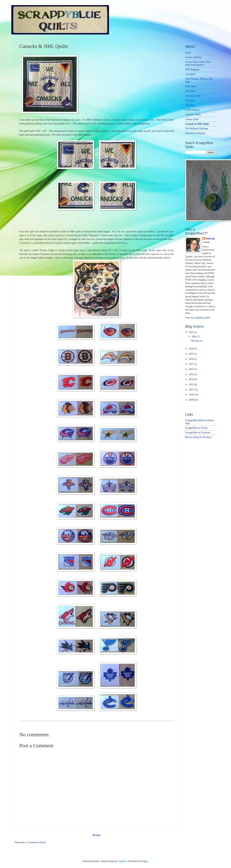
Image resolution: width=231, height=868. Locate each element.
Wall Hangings (192, 69)
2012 (191, 384)
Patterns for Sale (193, 96)
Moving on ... (198, 341)
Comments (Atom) (37, 842)
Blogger (144, 861)
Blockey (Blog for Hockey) (198, 437)
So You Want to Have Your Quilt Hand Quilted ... (198, 63)
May (194, 336)
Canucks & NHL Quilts (197, 124)
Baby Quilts (191, 86)
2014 (191, 374)
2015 (191, 369)
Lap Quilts (190, 74)
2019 (191, 354)
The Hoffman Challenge (197, 129)
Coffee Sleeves (192, 110)
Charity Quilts (192, 119)
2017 (191, 364)
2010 (191, 395)
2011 (191, 390)
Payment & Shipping (195, 133)
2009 (191, 400)
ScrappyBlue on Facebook (198, 433)
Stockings (190, 105)
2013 (191, 379)
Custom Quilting (193, 57)
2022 (191, 332)
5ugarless (123, 861)
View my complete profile (198, 318)
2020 (191, 349)
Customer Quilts (193, 114)
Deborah (210, 239)
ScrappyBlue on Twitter (196, 428)
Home (96, 835)
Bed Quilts (190, 91)
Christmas (190, 100)
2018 (191, 359)
